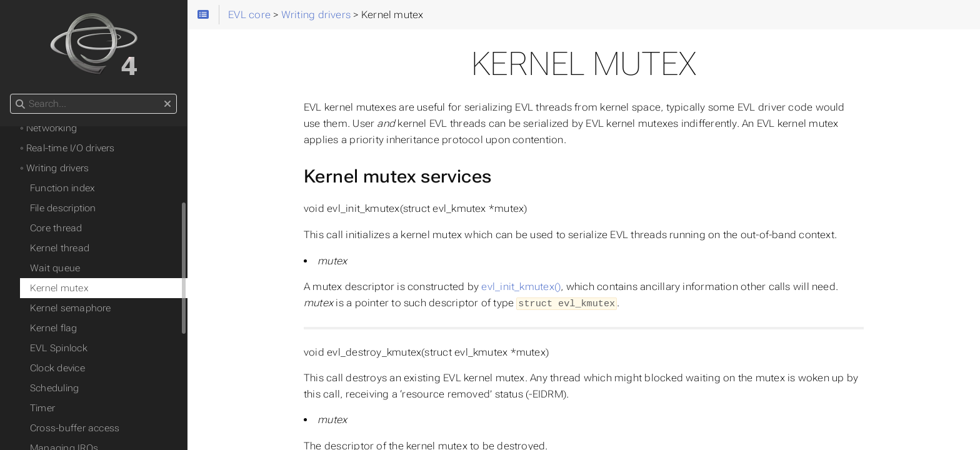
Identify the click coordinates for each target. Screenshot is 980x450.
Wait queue (55, 268)
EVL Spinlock (59, 348)
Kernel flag (54, 328)
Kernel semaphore (71, 308)
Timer (42, 408)
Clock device (57, 368)
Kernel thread (60, 248)
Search (11, 94)
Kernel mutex (59, 288)
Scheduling (54, 388)
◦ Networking (48, 128)
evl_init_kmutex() (521, 287)
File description (63, 208)
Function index (62, 188)
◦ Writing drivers (54, 168)
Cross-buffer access (75, 428)
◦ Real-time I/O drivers (67, 148)
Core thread (56, 228)
